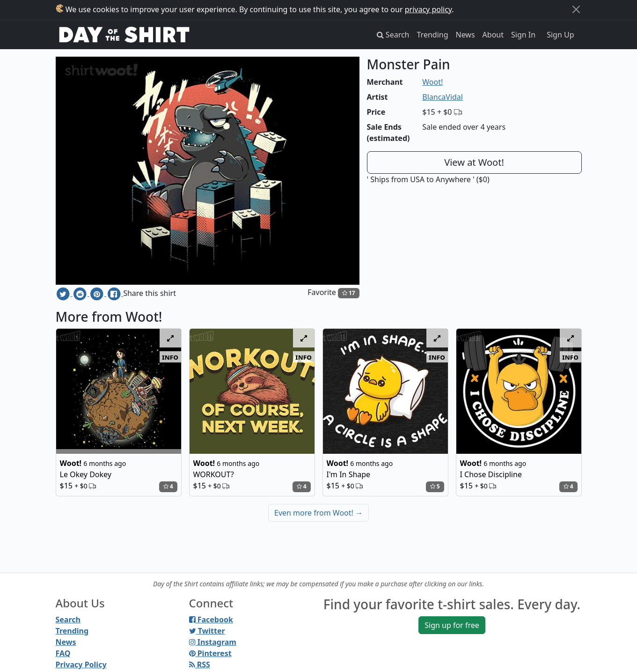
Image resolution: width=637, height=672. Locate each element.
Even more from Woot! (318, 513)
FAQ (63, 653)
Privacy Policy (81, 665)
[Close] (576, 9)
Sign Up (560, 35)
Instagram (213, 642)
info (170, 357)
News (465, 35)
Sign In (523, 35)
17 (349, 293)
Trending (433, 35)
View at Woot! (474, 162)
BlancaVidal (443, 97)
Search (68, 620)
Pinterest (210, 653)
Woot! (432, 82)
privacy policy (428, 9)
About (493, 35)
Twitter (207, 631)
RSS (200, 665)
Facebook (211, 620)
